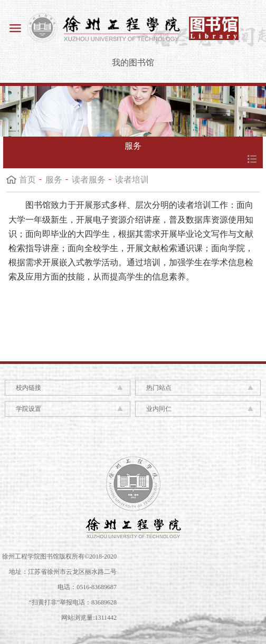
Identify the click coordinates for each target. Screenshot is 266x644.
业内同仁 (159, 409)
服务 (54, 180)
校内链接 (28, 388)
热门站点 (159, 388)
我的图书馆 (133, 63)
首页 (27, 180)
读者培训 (132, 180)
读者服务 (89, 180)
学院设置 (28, 409)
